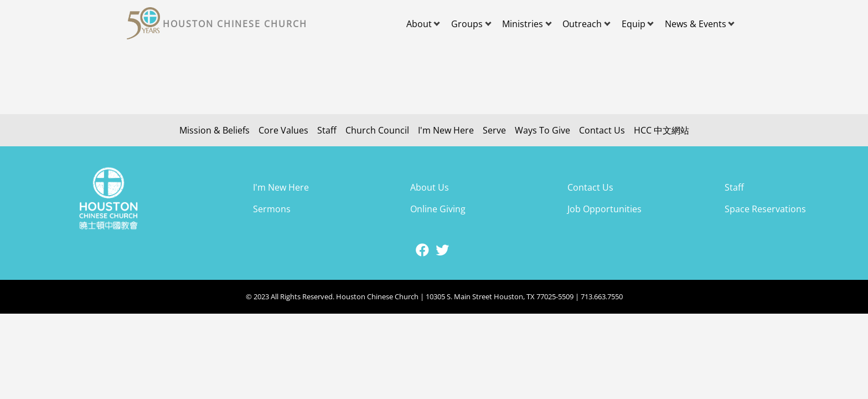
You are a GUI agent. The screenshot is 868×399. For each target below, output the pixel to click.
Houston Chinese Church (235, 24)
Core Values (283, 130)
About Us (430, 187)
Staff (327, 130)
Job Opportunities (604, 209)
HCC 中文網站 (662, 130)
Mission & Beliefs (215, 130)
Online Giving (438, 209)
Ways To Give (542, 130)
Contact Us (602, 130)
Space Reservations (765, 209)
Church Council (377, 130)
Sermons (272, 209)
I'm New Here (446, 130)
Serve (494, 130)
